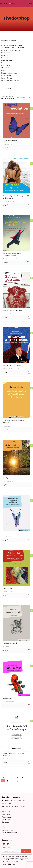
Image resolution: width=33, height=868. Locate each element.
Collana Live (5, 55)
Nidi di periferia (8, 478)
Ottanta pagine (6, 75)
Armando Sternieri (8, 144)
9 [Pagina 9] (17, 781)
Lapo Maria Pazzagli (9, 202)
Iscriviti (26, 851)
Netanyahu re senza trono (12, 365)
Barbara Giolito (7, 426)
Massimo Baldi (7, 647)
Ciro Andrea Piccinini (9, 314)
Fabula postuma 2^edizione (13, 310)
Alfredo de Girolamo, (9, 369)
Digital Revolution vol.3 (11, 141)
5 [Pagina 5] (27, 777)
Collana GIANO (6, 53)
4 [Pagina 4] (22, 777)
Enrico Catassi (18, 369)
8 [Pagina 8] (12, 781)
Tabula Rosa (7, 698)
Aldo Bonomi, (7, 259)
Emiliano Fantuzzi (8, 536)
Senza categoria (7, 78)
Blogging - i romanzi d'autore (11, 50)
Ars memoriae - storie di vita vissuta (13, 48)
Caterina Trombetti (8, 592)
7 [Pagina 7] (8, 781)
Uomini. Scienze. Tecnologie (10, 81)
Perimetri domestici (10, 643)
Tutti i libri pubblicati (8, 88)
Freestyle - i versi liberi (8, 63)
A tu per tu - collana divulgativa (11, 45)
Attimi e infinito (8, 588)
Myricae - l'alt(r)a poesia (9, 73)
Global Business (7, 68)
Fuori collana (5, 65)
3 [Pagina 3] (18, 777)
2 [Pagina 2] (13, 777)
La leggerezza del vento (11, 533)
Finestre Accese (7, 60)
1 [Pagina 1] (8, 777)
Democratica (6, 58)
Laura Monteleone (8, 481)
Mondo (4, 70)
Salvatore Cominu (16, 259)
